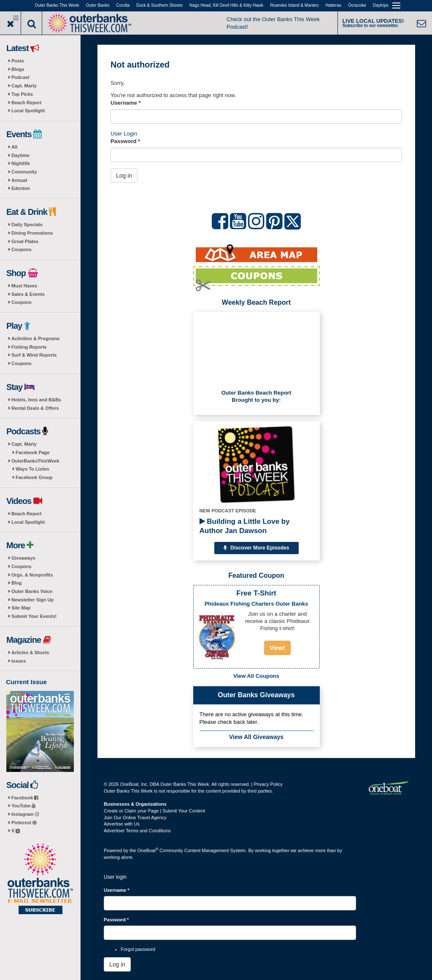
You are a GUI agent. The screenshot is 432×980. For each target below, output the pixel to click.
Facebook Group (34, 477)
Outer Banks (98, 5)
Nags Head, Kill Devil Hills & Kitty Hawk (226, 5)
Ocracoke (357, 5)
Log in (124, 176)
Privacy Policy (268, 784)
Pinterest (24, 823)
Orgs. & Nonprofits (32, 575)
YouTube (23, 806)
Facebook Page (33, 452)
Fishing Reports (29, 347)
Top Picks (22, 94)
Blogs (18, 69)
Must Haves (24, 286)
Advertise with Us (122, 824)
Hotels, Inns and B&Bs (36, 400)
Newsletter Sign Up (32, 600)
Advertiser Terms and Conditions (137, 831)
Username (126, 103)
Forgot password (138, 949)
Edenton (21, 188)
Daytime (20, 155)
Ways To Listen (32, 469)
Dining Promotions (32, 233)
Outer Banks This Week (57, 5)
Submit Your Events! (34, 616)
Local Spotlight (28, 111)
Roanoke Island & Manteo (294, 5)
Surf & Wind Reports (34, 355)
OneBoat (148, 850)
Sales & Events (28, 294)
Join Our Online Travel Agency (135, 818)
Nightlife (21, 163)
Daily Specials (27, 225)
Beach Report (27, 103)
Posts (18, 61)
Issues (19, 661)
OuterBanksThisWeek (35, 461)
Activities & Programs (35, 338)
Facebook (25, 798)
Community (24, 172)
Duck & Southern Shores (159, 5)
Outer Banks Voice (32, 591)
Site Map (21, 608)
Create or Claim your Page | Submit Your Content (154, 811)
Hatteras (333, 5)
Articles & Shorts (30, 652)
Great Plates (25, 241)
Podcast (20, 77)
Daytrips (381, 5)
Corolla (123, 5)
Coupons (22, 249)
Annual (19, 180)
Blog (16, 583)
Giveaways (23, 558)
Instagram (25, 814)
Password (125, 141)
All (14, 147)
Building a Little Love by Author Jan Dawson (245, 526)
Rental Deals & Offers (35, 408)
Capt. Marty (24, 86)
